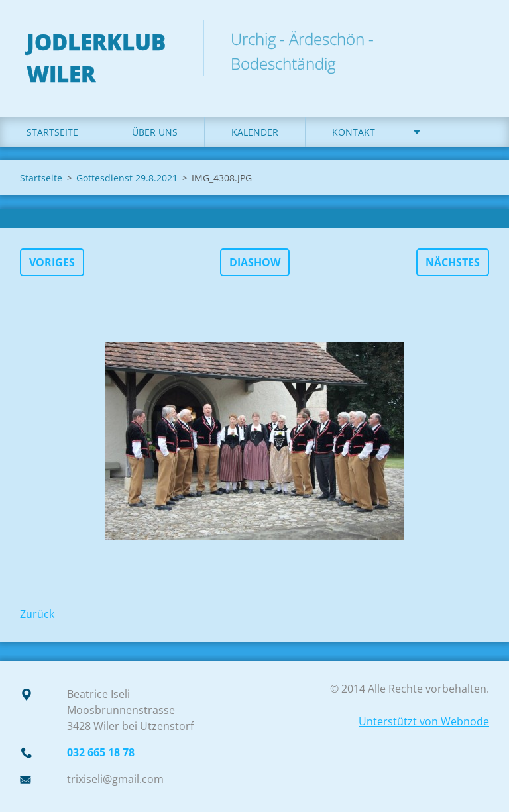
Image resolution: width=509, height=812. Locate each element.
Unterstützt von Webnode (424, 721)
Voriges (52, 262)
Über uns (155, 132)
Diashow (255, 262)
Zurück (37, 614)
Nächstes (453, 262)
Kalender (255, 132)
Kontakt (354, 132)
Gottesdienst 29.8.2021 (127, 178)
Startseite (52, 132)
